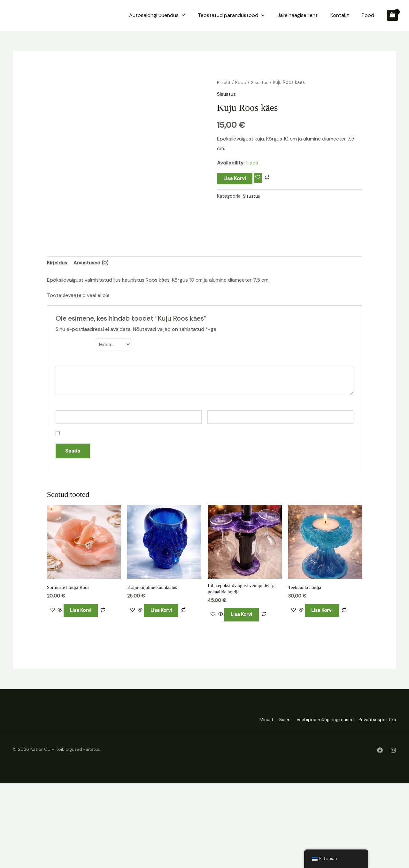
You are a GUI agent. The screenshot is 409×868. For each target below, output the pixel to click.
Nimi (62, 486)
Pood (373, 15)
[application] (225, 15)
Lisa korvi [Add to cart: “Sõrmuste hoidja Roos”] (85, 693)
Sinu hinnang (74, 424)
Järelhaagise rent (321, 15)
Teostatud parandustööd (265, 15)
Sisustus (261, 82)
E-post (218, 486)
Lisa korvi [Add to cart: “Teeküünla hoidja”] (326, 693)
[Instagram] (393, 835)
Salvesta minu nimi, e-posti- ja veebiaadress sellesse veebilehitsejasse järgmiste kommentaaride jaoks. (180, 515)
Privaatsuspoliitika (377, 805)
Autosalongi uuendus (200, 15)
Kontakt (354, 15)
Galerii (275, 805)
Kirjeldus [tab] (57, 342)
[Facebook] (380, 835)
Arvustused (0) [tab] (92, 342)
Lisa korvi (235, 178)
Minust (251, 805)
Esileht (224, 82)
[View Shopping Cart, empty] (392, 15)
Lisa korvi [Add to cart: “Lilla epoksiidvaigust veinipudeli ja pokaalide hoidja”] (246, 699)
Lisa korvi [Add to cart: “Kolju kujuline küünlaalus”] (165, 693)
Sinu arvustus (77, 441)
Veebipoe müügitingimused (320, 805)
